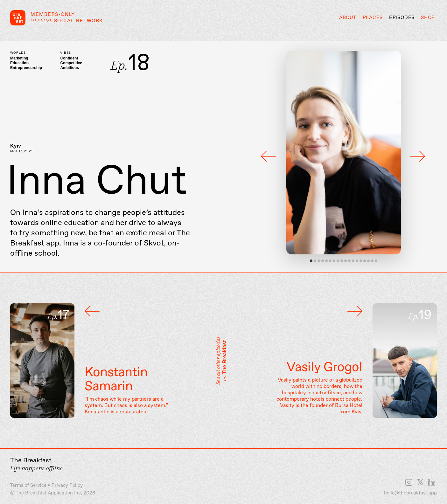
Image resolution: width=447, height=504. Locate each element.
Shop (428, 18)
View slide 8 (338, 261)
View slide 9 (342, 261)
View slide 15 (365, 261)
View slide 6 (330, 261)
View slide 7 (334, 261)
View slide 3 (319, 261)
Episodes (402, 18)
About (348, 18)
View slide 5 (326, 261)
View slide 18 (376, 261)
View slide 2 (315, 261)
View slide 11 (349, 261)
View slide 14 (361, 261)
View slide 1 (311, 261)
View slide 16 (368, 261)
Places (373, 18)
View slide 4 (323, 261)
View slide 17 (372, 261)
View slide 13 (357, 261)
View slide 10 (346, 261)
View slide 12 (353, 261)
